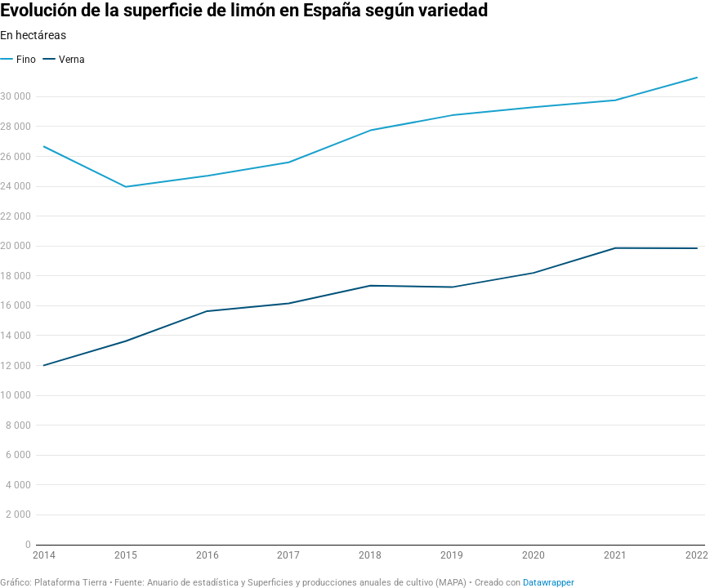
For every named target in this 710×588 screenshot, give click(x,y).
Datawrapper (549, 583)
